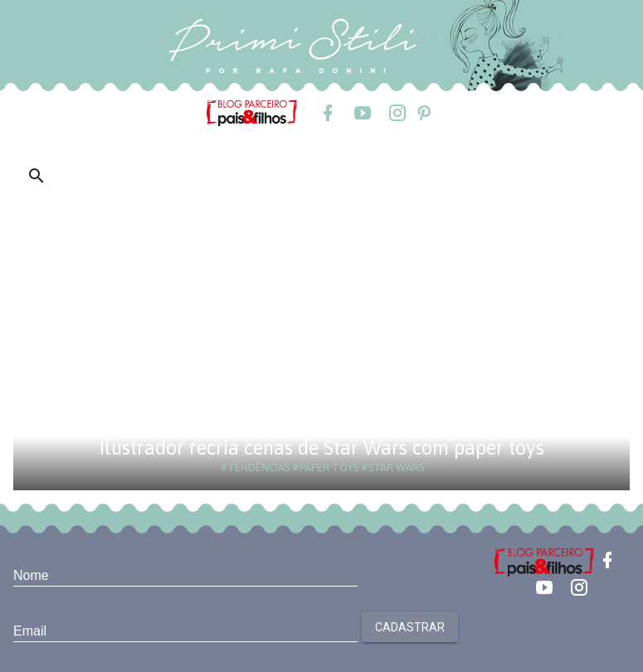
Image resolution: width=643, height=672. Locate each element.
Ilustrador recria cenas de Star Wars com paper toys (322, 448)
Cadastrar (410, 627)
